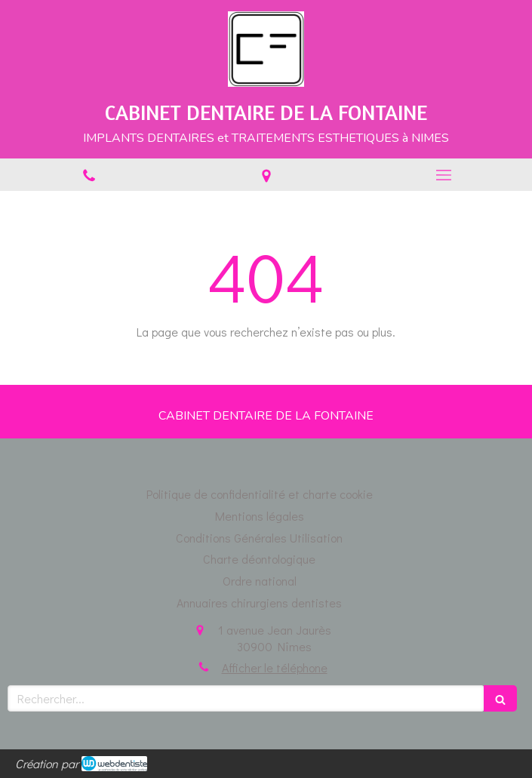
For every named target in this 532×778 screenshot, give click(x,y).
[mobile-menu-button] (443, 175)
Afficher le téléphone (275, 667)
